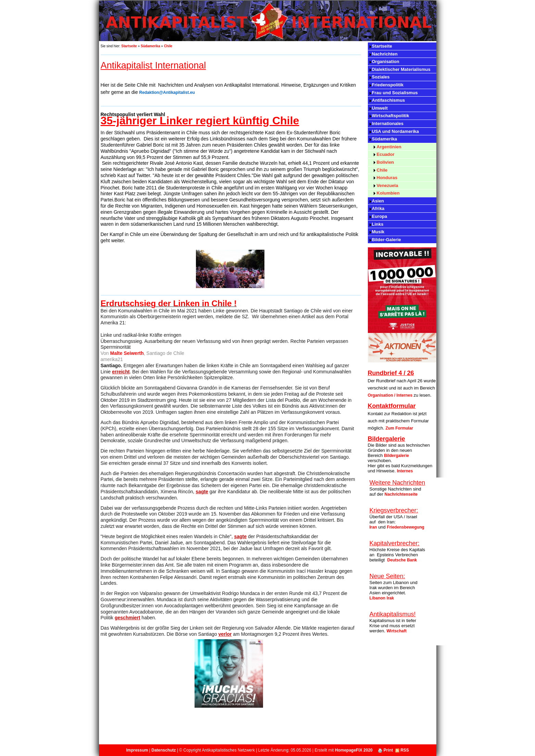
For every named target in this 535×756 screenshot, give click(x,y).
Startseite (129, 46)
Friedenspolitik (388, 85)
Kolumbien (388, 193)
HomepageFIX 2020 (354, 750)
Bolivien (385, 162)
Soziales (381, 77)
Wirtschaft (396, 631)
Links (378, 224)
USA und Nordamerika (396, 131)
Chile (168, 46)
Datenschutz (164, 750)
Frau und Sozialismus (395, 93)
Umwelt (380, 108)
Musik (378, 232)
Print (385, 750)
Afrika (378, 208)
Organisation (386, 61)
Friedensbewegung (405, 527)
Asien (378, 201)
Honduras (387, 178)
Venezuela (388, 185)
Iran (373, 527)
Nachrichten (385, 54)
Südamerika (151, 46)
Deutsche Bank (402, 560)
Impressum (137, 750)
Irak (390, 598)
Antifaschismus (389, 100)
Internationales (388, 123)
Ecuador (386, 154)
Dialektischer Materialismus (401, 69)
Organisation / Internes (391, 395)
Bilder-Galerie (387, 240)
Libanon (378, 598)
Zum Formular (400, 428)
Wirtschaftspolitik (391, 116)
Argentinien (389, 147)
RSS (402, 750)
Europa (380, 216)
